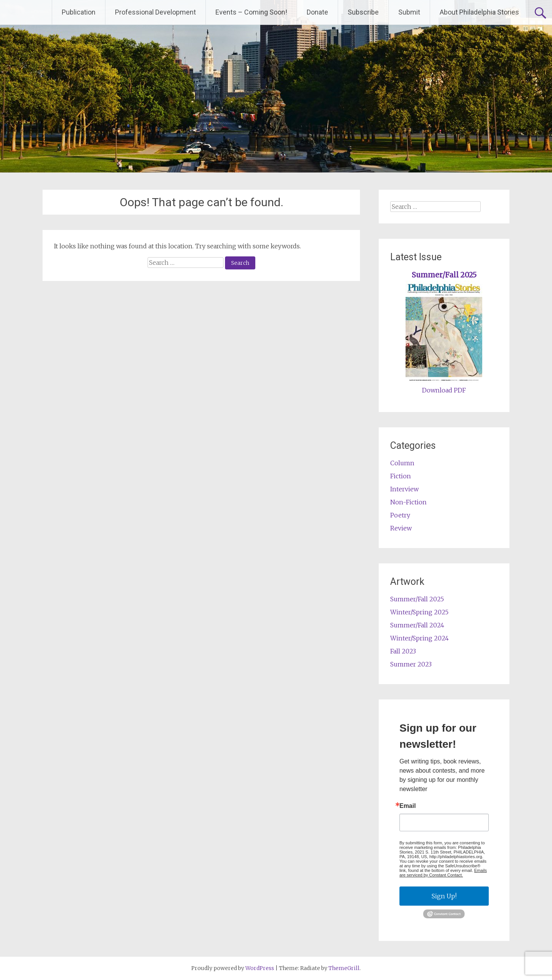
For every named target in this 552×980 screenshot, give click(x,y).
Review (401, 528)
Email (408, 806)
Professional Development (155, 12)
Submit (409, 12)
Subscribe (363, 12)
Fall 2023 (403, 651)
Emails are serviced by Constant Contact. (443, 873)
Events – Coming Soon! (251, 12)
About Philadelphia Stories (479, 12)
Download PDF (444, 390)
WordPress (260, 968)
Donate (317, 12)
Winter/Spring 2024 (420, 638)
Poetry (400, 515)
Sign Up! (444, 896)
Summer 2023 (411, 664)
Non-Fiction (408, 502)
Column (402, 463)
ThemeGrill (344, 968)
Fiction (401, 476)
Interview (404, 489)
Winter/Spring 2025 (419, 612)
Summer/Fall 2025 (444, 275)
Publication (79, 12)
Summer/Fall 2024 (417, 625)
